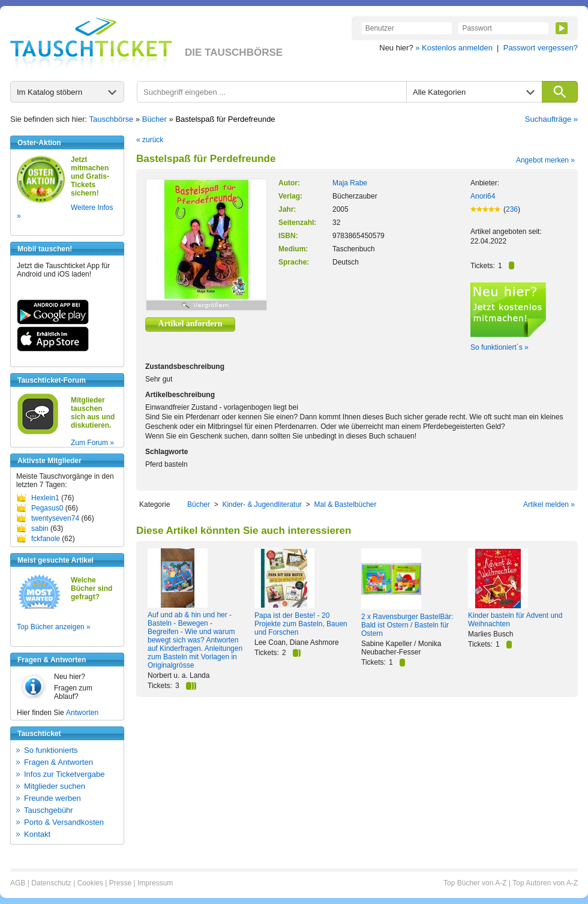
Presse (120, 883)
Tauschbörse (112, 119)
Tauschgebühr (49, 810)
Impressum (155, 883)
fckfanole (46, 539)
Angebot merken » (545, 160)
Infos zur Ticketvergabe (64, 774)
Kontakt (37, 834)
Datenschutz (51, 883)
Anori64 (483, 196)
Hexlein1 (45, 498)
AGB (18, 883)
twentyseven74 (55, 518)
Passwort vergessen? (541, 48)
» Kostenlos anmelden (454, 48)
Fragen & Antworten (58, 762)
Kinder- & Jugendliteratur (262, 504)
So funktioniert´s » (499, 347)
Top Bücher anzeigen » (54, 627)
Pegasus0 (47, 508)
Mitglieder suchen (55, 786)
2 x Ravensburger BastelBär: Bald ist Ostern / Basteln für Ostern (407, 625)
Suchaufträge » (551, 119)
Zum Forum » (92, 443)
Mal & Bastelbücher (345, 504)
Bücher (154, 119)
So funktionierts (51, 750)
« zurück (150, 140)
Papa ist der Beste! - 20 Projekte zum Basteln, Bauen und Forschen (301, 624)
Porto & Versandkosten (64, 822)
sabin (40, 528)
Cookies (90, 883)
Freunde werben (52, 798)
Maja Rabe (350, 183)
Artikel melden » (549, 504)
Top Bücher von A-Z (475, 883)
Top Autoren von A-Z (545, 883)
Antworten (82, 713)
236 (512, 209)
